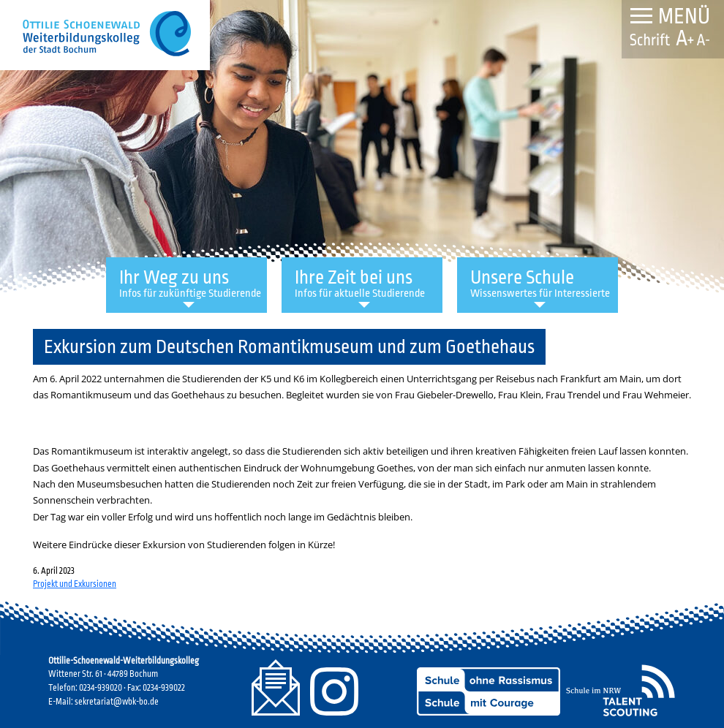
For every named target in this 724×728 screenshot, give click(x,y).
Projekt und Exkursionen (75, 584)
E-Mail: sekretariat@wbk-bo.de (103, 702)
